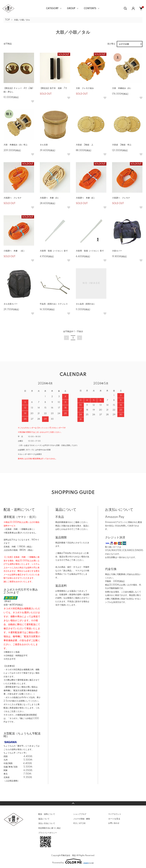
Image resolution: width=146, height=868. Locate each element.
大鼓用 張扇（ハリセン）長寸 (90, 251)
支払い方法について (47, 823)
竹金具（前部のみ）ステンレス (54, 304)
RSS (75, 823)
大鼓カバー (117, 251)
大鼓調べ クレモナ (13, 198)
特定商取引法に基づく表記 (49, 828)
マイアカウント (115, 814)
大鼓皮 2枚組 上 (85, 145)
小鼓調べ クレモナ (121, 198)
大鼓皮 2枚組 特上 (122, 145)
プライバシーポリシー (48, 833)
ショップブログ (80, 814)
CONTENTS (90, 9)
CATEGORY (52, 9)
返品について (44, 819)
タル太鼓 (44, 145)
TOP (7, 20)
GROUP (71, 9)
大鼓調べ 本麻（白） (50, 198)
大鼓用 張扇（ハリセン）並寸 (54, 251)
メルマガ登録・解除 (82, 819)
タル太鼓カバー (11, 304)
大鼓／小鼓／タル (22, 20)
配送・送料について (47, 814)
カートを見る (114, 819)
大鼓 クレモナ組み (85, 88)
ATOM (82, 823)
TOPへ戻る (73, 803)
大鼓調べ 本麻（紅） (86, 198)
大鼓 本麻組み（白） (122, 88)
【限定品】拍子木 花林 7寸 (53, 88)
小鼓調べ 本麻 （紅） (15, 251)
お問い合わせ (114, 823)
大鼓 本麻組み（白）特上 (16, 145)
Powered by (73, 861)
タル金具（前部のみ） (86, 304)
